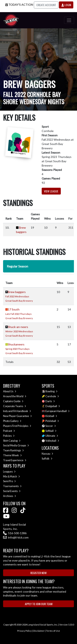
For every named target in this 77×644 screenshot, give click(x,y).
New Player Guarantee (17, 416)
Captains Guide (13, 401)
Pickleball (52, 421)
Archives (10, 496)
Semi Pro (9, 481)
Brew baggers (17, 292)
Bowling (51, 391)
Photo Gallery (12, 421)
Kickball (51, 416)
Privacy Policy (24, 631)
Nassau (47, 454)
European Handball (57, 411)
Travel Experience (15, 460)
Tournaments (12, 486)
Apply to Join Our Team (39, 604)
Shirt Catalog (12, 441)
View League (51, 191)
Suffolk (47, 459)
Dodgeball (53, 406)
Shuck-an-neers (18, 327)
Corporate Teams (15, 406)
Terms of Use (53, 631)
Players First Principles (17, 426)
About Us (10, 391)
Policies (9, 436)
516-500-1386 (15, 533)
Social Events (12, 491)
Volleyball (52, 441)
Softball (51, 431)
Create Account (46, 5)
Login (66, 5)
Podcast (9, 431)
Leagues (9, 472)
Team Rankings (13, 450)
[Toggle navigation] (69, 20)
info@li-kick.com (16, 537)
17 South (14, 309)
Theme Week (12, 455)
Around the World (15, 396)
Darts (50, 401)
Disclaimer (39, 631)
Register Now (38, 573)
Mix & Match (11, 477)
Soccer (51, 426)
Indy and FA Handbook (17, 411)
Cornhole (52, 396)
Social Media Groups (16, 445)
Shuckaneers (16, 344)
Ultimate (52, 436)
